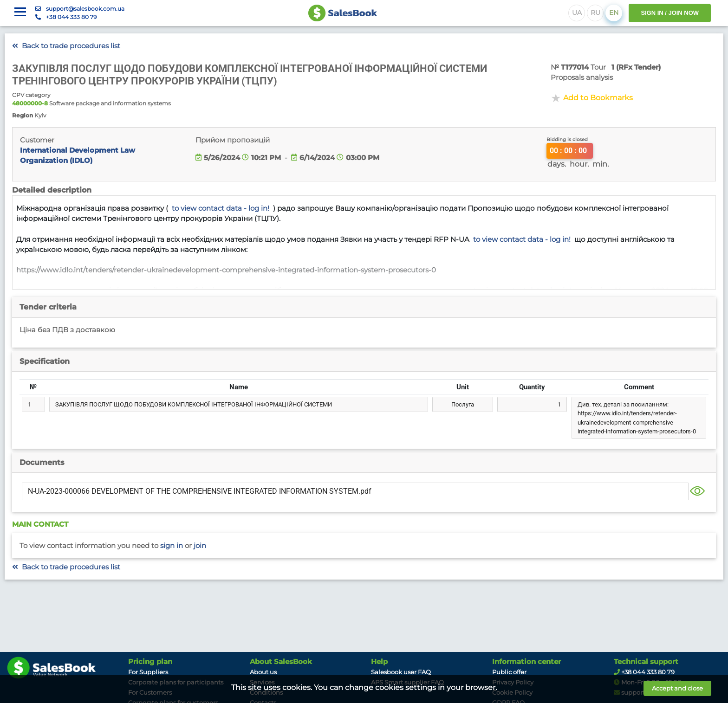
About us (263, 672)
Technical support (646, 662)
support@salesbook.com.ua (85, 9)
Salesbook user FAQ (401, 672)
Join (200, 546)
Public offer (509, 672)
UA (577, 13)
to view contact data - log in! (221, 208)
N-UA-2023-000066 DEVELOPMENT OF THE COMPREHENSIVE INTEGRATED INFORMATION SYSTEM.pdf (200, 491)
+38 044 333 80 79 (71, 17)
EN (614, 13)
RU (595, 13)
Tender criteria (48, 307)
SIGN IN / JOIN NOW (670, 13)
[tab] (364, 307)
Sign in (172, 546)
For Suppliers (148, 672)
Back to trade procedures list (66, 46)
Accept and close (677, 688)
